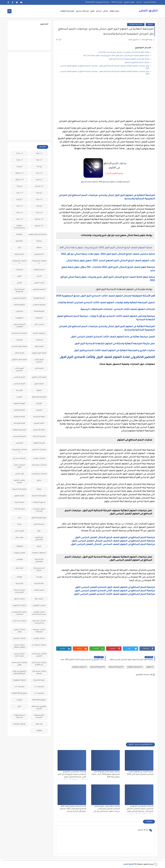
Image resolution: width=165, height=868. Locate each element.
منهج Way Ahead (39, 700)
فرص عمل (19, 538)
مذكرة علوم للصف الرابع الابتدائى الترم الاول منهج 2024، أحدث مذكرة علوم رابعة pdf (106, 774)
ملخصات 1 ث (39, 687)
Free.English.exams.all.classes (38, 235)
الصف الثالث (19, 353)
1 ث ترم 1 (39, 160)
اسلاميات (19, 270)
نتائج (19, 707)
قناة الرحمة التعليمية (39, 561)
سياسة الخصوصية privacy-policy (97, 2)
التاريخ (19, 283)
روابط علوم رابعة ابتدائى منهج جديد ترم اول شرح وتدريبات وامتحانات (123, 52)
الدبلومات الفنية (39, 333)
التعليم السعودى (19, 298)
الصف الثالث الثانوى (19, 360)
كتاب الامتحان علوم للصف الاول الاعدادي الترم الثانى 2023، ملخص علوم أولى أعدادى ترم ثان (73, 809)
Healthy (19, 235)
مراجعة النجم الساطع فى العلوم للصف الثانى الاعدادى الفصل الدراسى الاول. (114, 591)
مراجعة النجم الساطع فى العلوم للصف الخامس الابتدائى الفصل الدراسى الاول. (113, 541)
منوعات (19, 700)
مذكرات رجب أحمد (19, 621)
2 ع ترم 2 (39, 193)
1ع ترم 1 (39, 167)
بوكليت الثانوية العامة (19, 482)
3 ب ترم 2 (39, 200)
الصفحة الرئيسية (150, 2)
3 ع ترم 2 (19, 200)
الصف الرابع (39, 384)
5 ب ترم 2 (19, 213)
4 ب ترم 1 (19, 206)
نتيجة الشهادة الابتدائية (19, 716)
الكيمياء (39, 410)
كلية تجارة (19, 568)
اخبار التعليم (39, 254)
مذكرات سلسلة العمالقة (39, 631)
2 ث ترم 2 (39, 180)
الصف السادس (19, 384)
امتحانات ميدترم (82, 11)
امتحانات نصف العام (19, 466)
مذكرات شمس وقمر (19, 631)
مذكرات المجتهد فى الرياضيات (19, 613)
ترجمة (39, 489)
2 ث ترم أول (19, 180)
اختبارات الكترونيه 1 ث (19, 262)
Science (39, 241)
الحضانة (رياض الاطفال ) (19, 326)
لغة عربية (19, 584)
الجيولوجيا (19, 318)
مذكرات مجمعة (79, 667)
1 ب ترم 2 (19, 153)
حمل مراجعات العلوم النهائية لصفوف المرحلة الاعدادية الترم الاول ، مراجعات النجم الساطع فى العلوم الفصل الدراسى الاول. (105, 73)
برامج (39, 481)
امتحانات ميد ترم (19, 459)
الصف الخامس (19, 377)
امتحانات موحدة (39, 459)
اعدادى (99, 11)
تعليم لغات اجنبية (19, 489)
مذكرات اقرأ (39, 599)
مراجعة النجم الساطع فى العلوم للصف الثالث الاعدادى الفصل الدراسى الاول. (114, 594)
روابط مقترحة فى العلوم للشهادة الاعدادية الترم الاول (129, 59)
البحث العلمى (39, 283)
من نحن (139, 2)
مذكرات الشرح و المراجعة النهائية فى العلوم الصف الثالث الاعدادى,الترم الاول (114, 351)
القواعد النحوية (19, 404)
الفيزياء (19, 397)
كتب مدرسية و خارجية (39, 569)
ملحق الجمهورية (19, 680)
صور (39, 531)
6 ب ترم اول (39, 226)
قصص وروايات (19, 553)
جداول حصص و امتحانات (39, 510)
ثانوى (92, 11)
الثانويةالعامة (39, 311)
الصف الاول (39, 347)
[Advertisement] (105, 99)
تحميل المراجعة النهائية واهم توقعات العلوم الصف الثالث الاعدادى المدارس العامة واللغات (106, 303)
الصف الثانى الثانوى (39, 377)
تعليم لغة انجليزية (39, 496)
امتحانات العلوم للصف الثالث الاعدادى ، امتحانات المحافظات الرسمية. (117, 310)
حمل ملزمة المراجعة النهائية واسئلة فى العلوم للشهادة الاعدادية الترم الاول (114, 344)
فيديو (39, 546)
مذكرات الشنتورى (19, 606)
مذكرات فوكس (39, 639)
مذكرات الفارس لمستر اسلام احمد (39, 613)
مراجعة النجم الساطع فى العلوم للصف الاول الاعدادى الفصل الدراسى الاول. (115, 587)
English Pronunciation (19, 227)
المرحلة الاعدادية (98, 667)
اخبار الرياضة (19, 254)
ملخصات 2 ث (19, 687)
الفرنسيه (19, 391)
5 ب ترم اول (39, 219)
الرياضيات (39, 340)
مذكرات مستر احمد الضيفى (39, 655)
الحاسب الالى (39, 325)
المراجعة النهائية (67, 11)
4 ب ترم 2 (39, 213)
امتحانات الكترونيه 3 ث (19, 451)
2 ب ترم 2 (39, 173)
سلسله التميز (39, 524)
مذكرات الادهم (19, 599)
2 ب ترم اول (19, 173)
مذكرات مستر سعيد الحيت (19, 655)
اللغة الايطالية (19, 417)
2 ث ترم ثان (39, 186)
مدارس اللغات (39, 590)
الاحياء (39, 276)
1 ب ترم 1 (39, 153)
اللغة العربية (39, 423)
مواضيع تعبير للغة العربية (39, 708)
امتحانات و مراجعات (39, 474)
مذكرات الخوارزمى (39, 606)
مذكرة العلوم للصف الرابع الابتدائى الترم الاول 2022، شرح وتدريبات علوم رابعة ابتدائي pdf (116, 56)
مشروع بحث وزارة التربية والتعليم (19, 673)
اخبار (19, 248)
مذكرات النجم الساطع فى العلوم (137, 63)
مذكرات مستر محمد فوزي (19, 664)
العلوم (150, 24)
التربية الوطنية (39, 298)
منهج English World (19, 693)
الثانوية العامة (19, 305)
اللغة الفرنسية (19, 423)
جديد (19, 518)
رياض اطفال (114, 11)
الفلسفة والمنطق (39, 397)
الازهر (19, 276)
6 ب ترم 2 (19, 219)
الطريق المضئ (148, 11)
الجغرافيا (39, 318)
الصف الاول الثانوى (39, 353)
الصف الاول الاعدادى (19, 347)
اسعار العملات (39, 270)
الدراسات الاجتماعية (19, 333)
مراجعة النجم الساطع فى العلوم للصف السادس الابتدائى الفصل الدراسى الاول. (113, 545)
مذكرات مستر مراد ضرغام (39, 673)
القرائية (39, 404)
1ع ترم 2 (19, 167)
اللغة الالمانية (19, 410)
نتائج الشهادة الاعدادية (39, 716)
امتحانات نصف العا (39, 465)
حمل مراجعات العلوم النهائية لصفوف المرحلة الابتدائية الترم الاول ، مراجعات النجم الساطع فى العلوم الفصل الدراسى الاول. (105, 67)
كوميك (19, 577)
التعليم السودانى (39, 305)
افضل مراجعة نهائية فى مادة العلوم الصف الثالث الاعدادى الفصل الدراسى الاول (113, 337)
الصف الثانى (39, 369)
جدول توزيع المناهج (39, 518)
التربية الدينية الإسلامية (19, 291)
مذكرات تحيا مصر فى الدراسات (39, 622)
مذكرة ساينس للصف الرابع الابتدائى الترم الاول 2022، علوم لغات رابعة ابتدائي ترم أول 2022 (108, 254)
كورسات (39, 577)
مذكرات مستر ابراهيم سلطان (19, 646)
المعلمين (19, 443)
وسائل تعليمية (19, 724)
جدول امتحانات (19, 509)
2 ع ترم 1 (19, 186)
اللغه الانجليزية (39, 430)
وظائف (39, 731)
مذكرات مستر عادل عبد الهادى (39, 664)
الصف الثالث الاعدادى (39, 361)
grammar (19, 241)
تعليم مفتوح (19, 496)
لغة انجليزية (39, 584)
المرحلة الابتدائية (116, 667)
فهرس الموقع (129, 2)
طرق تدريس (19, 531)
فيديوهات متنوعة (39, 553)
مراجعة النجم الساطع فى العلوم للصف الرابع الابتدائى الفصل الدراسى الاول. (115, 538)
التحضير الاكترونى (39, 290)
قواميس (19, 560)
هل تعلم (39, 724)
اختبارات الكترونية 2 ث (39, 262)
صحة (19, 524)
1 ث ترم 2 (19, 160)
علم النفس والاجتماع (39, 539)
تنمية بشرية (19, 502)
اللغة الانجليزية (39, 417)
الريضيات (19, 340)
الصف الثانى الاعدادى (19, 370)
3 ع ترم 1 (39, 206)
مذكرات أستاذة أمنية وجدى (19, 591)
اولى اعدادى (19, 474)
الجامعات (19, 311)
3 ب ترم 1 (19, 193)
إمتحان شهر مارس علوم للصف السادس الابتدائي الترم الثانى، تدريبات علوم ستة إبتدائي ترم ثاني (107, 809)
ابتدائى (105, 11)
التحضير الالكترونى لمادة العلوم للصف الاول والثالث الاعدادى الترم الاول (107, 358)
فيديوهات (19, 546)
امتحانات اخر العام (39, 450)
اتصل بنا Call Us (117, 2)
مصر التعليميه (39, 680)
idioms (39, 248)
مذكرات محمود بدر (39, 645)
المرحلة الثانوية (39, 443)
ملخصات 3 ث (39, 693)
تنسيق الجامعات (39, 502)
